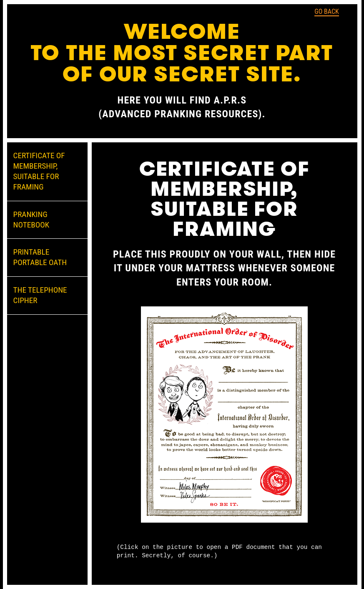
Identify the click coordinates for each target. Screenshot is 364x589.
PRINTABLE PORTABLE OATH (40, 257)
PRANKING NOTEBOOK (31, 220)
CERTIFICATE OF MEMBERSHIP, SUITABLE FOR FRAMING (39, 171)
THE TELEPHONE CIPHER (40, 295)
